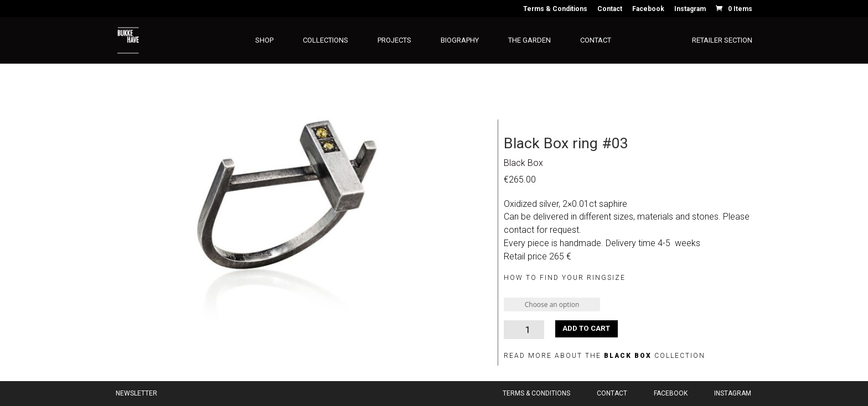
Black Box (523, 163)
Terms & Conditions (555, 9)
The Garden (529, 40)
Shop (264, 40)
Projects (394, 40)
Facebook (648, 9)
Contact (610, 9)
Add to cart (586, 328)
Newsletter (136, 393)
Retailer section (722, 40)
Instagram (690, 9)
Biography (460, 40)
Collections (325, 40)
